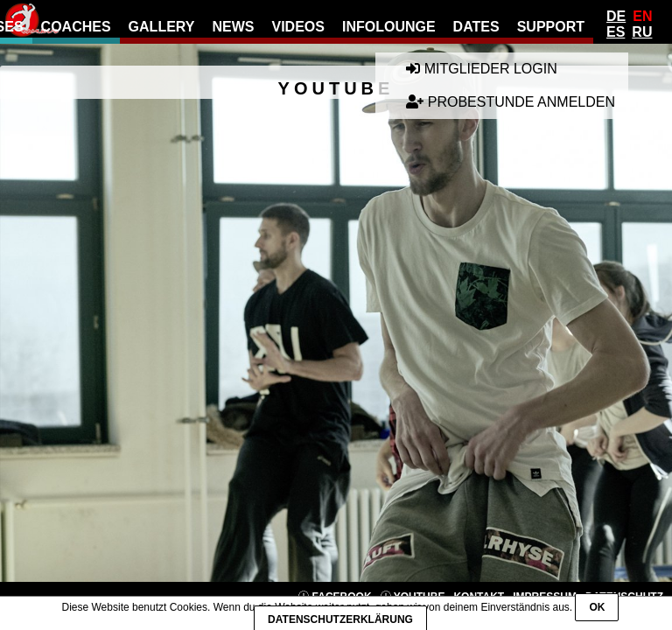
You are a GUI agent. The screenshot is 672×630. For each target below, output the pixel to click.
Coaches (76, 27)
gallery (162, 27)
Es (616, 32)
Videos (297, 27)
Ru (642, 32)
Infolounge (389, 27)
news (233, 27)
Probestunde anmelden (511, 102)
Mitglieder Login (481, 69)
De (616, 16)
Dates (476, 27)
